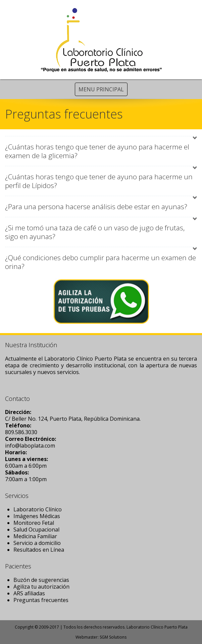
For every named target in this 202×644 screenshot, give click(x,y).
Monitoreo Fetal (34, 523)
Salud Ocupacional (36, 530)
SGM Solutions (113, 637)
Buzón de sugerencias (41, 580)
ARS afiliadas (29, 593)
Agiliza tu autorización (41, 587)
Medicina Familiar (35, 536)
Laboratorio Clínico (38, 509)
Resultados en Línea (39, 550)
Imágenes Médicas (37, 516)
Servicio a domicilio (37, 543)
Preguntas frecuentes (41, 600)
